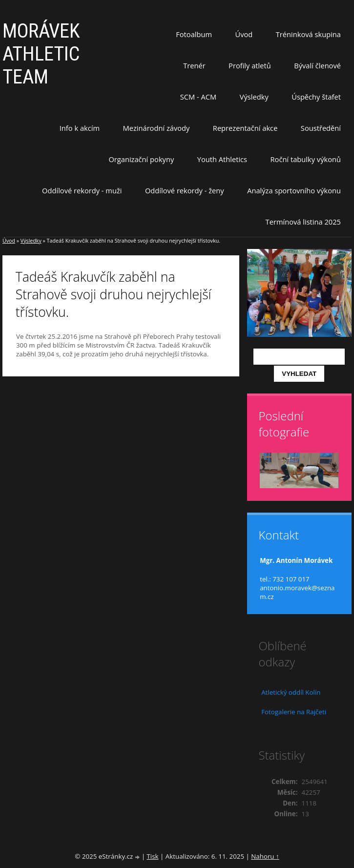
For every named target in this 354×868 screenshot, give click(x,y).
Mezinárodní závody (156, 128)
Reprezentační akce (245, 128)
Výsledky (254, 97)
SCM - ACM (198, 97)
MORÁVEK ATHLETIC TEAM (41, 54)
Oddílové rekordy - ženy (185, 190)
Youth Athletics (222, 159)
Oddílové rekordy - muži (82, 190)
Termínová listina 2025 (303, 222)
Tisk (152, 856)
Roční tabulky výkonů (306, 159)
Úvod (244, 34)
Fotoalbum (194, 34)
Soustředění (321, 128)
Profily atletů (250, 65)
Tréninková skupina (308, 34)
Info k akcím (80, 128)
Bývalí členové (317, 65)
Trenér (194, 65)
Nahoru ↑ (265, 856)
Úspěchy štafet (316, 97)
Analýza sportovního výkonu (294, 190)
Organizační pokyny (141, 159)
